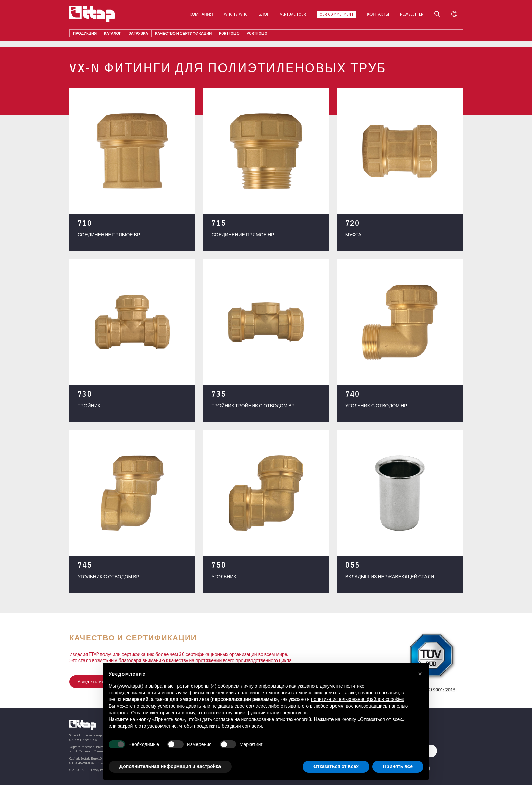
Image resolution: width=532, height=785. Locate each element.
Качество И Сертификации (183, 35)
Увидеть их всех (97, 682)
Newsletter (412, 16)
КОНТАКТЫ (378, 16)
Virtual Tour (293, 16)
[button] (420, 674)
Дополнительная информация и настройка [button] (170, 766)
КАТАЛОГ (113, 35)
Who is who (236, 16)
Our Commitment (337, 16)
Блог (264, 16)
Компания (201, 16)
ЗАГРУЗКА (138, 35)
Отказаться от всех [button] (336, 766)
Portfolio (229, 35)
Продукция (85, 35)
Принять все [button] (398, 766)
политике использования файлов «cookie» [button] (358, 699)
